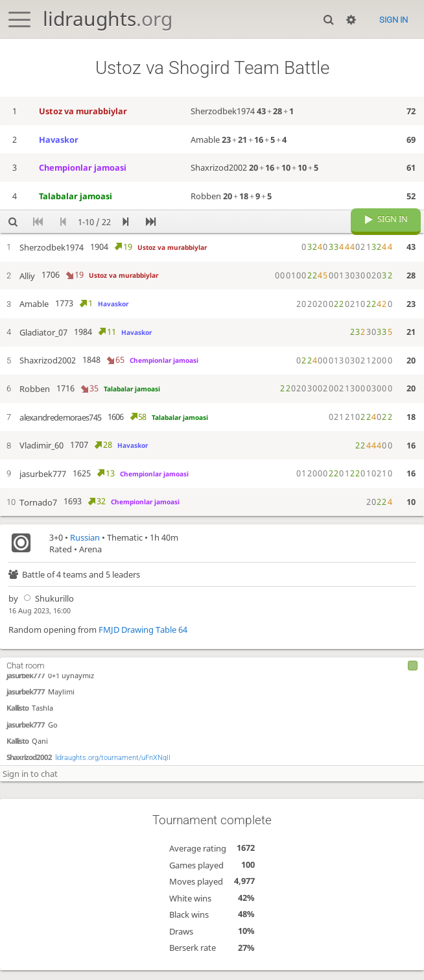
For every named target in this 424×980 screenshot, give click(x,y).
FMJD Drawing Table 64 (143, 639)
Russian (85, 547)
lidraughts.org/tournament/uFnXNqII (113, 766)
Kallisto (18, 717)
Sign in (394, 20)
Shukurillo (47, 608)
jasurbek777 (26, 684)
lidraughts (108, 18)
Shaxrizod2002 (29, 766)
